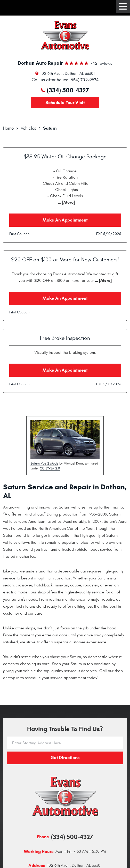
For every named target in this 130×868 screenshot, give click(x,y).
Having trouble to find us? (65, 729)
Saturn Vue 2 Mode (44, 464)
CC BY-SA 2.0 (50, 468)
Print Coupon (19, 234)
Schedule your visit (65, 103)
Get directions (65, 758)
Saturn (50, 128)
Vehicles (28, 128)
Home (8, 128)
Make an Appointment (65, 220)
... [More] (66, 202)
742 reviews (101, 64)
